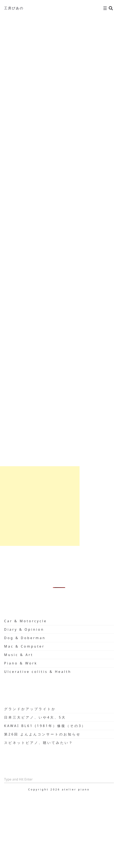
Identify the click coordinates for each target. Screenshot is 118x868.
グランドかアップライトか (30, 709)
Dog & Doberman (25, 638)
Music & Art (19, 655)
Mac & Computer (24, 646)
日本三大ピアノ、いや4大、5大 (35, 717)
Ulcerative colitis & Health (38, 672)
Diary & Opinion (24, 629)
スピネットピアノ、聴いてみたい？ (39, 743)
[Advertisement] (40, 506)
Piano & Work (21, 663)
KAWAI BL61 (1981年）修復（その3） (45, 726)
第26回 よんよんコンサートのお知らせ (42, 734)
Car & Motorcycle (25, 621)
